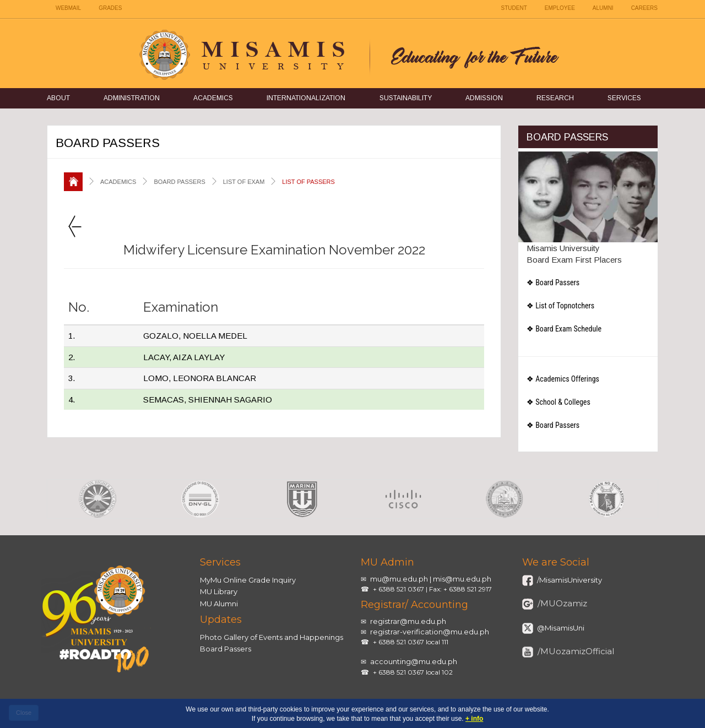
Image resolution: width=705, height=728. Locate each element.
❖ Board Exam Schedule (564, 329)
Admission (484, 98)
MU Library (219, 591)
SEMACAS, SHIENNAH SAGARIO (208, 400)
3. (72, 378)
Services (624, 98)
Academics (213, 98)
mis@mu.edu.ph (462, 579)
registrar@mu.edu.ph (408, 621)
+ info (474, 719)
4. (72, 400)
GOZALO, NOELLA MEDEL (195, 336)
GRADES (110, 8)
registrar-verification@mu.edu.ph (430, 632)
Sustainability (406, 98)
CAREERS (644, 8)
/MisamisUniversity (569, 580)
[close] (24, 713)
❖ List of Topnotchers (560, 306)
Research (555, 98)
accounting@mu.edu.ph (414, 661)
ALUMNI (603, 8)
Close (24, 713)
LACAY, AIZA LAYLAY (184, 357)
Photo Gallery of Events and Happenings (272, 637)
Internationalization (306, 98)
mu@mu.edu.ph (399, 579)
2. (72, 357)
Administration (132, 98)
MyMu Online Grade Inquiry (248, 580)
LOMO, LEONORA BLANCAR (200, 378)
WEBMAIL (68, 8)
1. (72, 336)
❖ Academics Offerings (563, 379)
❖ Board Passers (553, 282)
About (58, 98)
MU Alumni (219, 604)
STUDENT (514, 8)
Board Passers (226, 649)
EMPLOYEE (560, 8)
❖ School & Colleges (558, 402)
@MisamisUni (560, 628)
